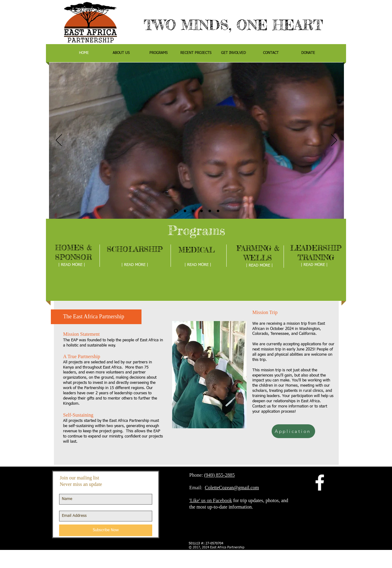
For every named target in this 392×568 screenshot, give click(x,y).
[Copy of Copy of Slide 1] (210, 211)
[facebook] (320, 483)
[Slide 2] (193, 211)
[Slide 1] (185, 211)
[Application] (293, 431)
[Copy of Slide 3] (218, 211)
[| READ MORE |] (72, 265)
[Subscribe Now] (106, 530)
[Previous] (59, 141)
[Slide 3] (202, 211)
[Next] (334, 141)
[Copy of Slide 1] (176, 211)
